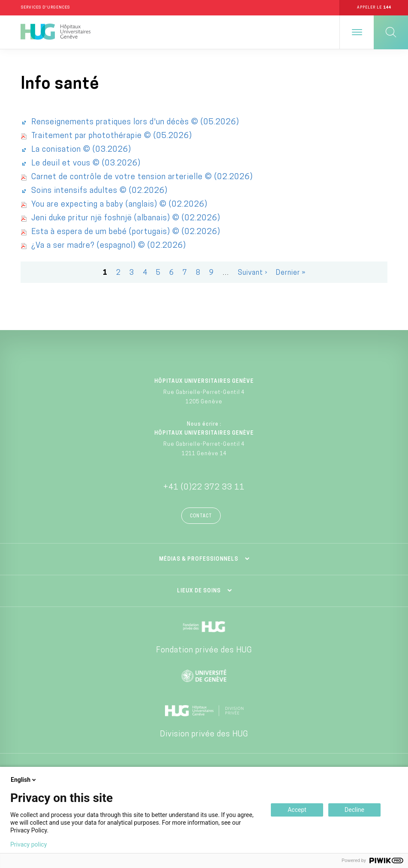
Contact (201, 516)
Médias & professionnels (199, 559)
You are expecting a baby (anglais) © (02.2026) (119, 205)
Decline (354, 810)
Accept (297, 810)
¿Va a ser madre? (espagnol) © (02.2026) (109, 246)
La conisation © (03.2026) (81, 150)
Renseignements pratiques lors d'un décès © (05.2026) (135, 122)
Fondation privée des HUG (204, 650)
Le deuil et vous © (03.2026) (86, 164)
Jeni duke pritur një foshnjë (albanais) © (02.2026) (126, 218)
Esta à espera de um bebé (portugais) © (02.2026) (126, 232)
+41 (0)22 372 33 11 (204, 488)
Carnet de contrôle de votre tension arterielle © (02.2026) (142, 177)
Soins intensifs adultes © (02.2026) (99, 191)
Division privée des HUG (204, 734)
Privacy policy (28, 844)
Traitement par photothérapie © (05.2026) (112, 136)
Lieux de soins (199, 591)
